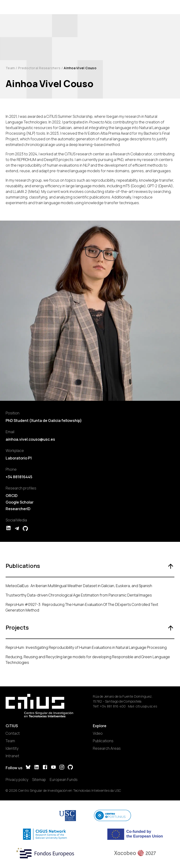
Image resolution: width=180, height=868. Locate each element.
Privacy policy (17, 780)
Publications (103, 741)
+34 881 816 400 (113, 706)
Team (10, 68)
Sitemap (39, 780)
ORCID (12, 496)
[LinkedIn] (37, 768)
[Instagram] (62, 768)
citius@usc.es (146, 706)
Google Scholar (20, 502)
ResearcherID (18, 509)
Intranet (12, 756)
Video (98, 733)
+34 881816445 (19, 477)
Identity (12, 748)
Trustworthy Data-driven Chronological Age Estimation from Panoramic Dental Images (79, 595)
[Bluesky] (28, 768)
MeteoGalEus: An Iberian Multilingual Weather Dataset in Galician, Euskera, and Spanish (79, 586)
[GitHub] (70, 768)
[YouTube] (53, 768)
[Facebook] (45, 768)
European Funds (64, 780)
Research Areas (107, 748)
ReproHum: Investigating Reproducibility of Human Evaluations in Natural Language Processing (86, 647)
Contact (13, 733)
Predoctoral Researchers (39, 68)
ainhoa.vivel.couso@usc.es (30, 439)
